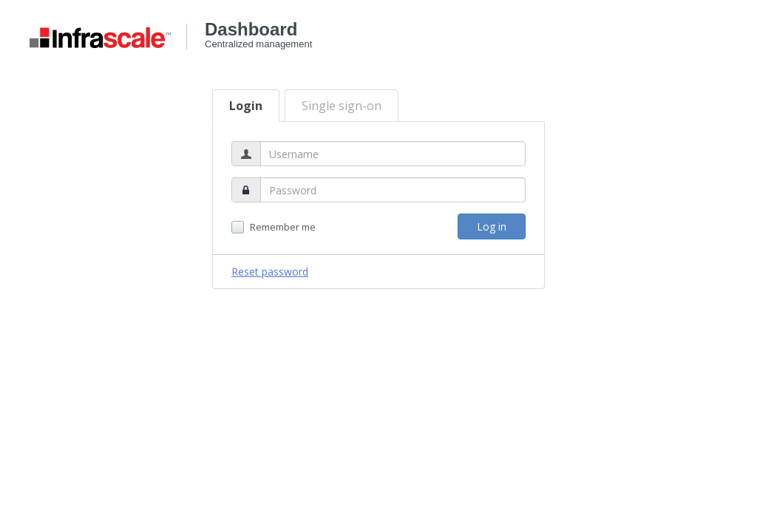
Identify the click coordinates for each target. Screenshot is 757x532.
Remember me (274, 227)
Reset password (270, 272)
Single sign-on (342, 106)
